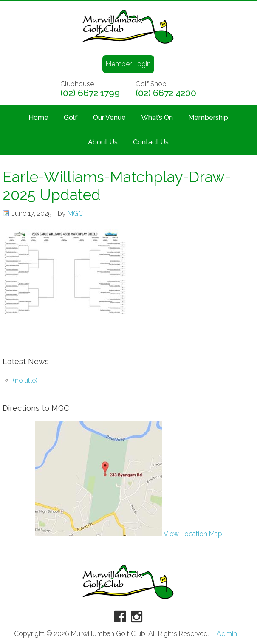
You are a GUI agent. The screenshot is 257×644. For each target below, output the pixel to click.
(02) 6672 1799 (90, 93)
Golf (71, 117)
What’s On (157, 117)
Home (38, 117)
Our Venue (109, 117)
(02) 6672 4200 (166, 93)
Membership (208, 117)
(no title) (25, 380)
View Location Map (128, 534)
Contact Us (151, 142)
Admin (227, 634)
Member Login (128, 64)
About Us (103, 142)
